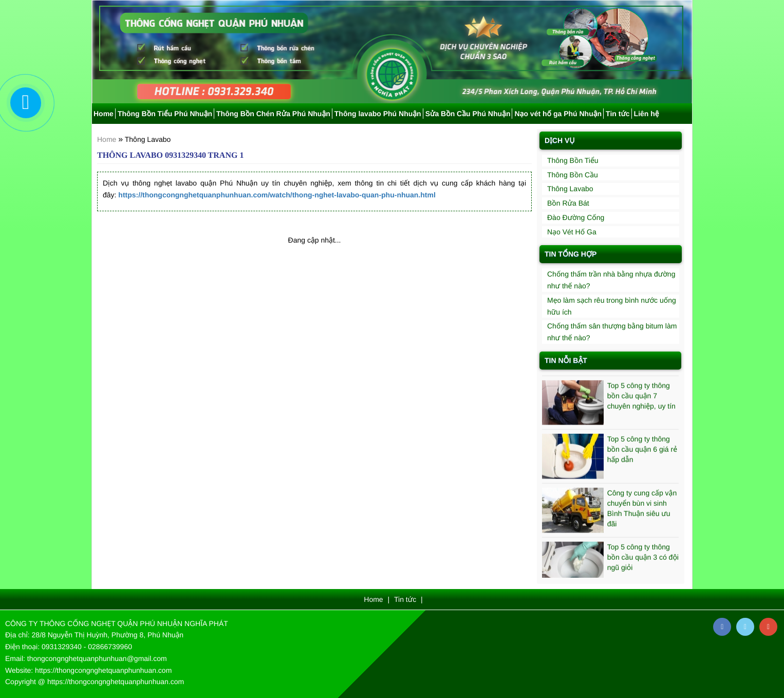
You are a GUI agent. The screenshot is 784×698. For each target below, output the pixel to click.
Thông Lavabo (148, 139)
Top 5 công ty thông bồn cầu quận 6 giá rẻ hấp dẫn (642, 451)
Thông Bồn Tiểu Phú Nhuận (165, 114)
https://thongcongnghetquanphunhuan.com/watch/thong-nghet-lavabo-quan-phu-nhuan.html (277, 195)
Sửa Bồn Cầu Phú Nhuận (468, 114)
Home (104, 114)
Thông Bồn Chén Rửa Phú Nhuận (273, 114)
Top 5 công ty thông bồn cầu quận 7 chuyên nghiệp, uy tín (641, 397)
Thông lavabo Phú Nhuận (378, 114)
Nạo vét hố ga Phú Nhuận (558, 114)
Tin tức (618, 114)
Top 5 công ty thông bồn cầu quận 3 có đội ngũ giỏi (643, 558)
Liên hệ (647, 114)
